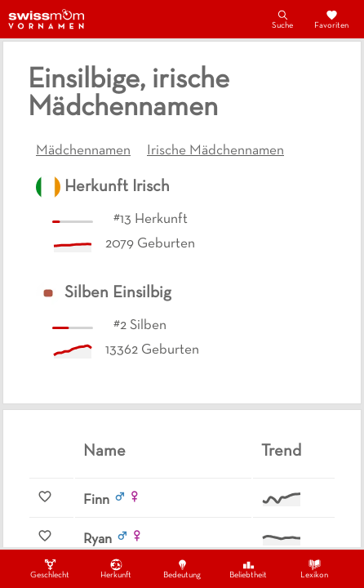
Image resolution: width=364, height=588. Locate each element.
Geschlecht (50, 568)
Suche (282, 19)
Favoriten (331, 19)
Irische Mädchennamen (215, 151)
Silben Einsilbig (118, 293)
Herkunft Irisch (117, 187)
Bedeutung (182, 568)
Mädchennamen (83, 151)
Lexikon (314, 568)
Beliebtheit (248, 568)
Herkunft (116, 568)
